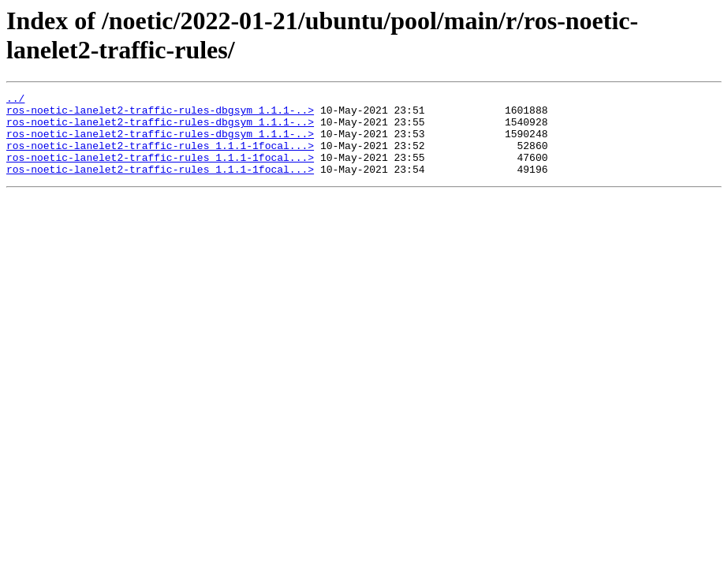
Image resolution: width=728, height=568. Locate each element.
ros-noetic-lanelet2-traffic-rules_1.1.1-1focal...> (160, 157)
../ (15, 100)
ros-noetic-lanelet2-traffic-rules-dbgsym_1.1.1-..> (160, 114)
